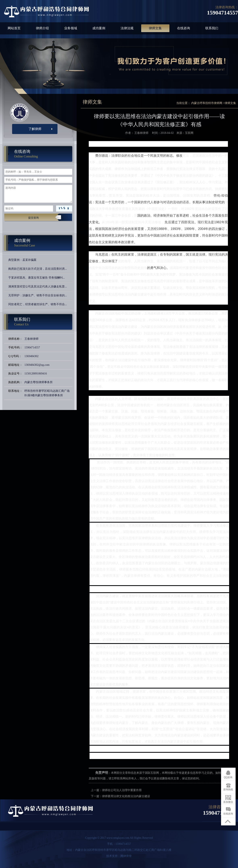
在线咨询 (184, 28)
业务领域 (71, 28)
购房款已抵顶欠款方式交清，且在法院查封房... (38, 269)
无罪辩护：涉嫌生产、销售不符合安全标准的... (38, 295)
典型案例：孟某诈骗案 (22, 260)
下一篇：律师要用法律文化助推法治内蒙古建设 (120, 796)
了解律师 (35, 129)
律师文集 (155, 28)
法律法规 (127, 28)
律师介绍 (42, 28)
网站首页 (14, 28)
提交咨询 (33, 218)
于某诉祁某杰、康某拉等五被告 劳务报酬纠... (37, 278)
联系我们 (212, 28)
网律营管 (126, 856)
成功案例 (99, 28)
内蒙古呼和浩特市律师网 (207, 103)
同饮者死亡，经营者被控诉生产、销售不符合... (38, 304)
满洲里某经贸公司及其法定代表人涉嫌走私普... (38, 287)
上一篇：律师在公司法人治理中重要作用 (116, 790)
